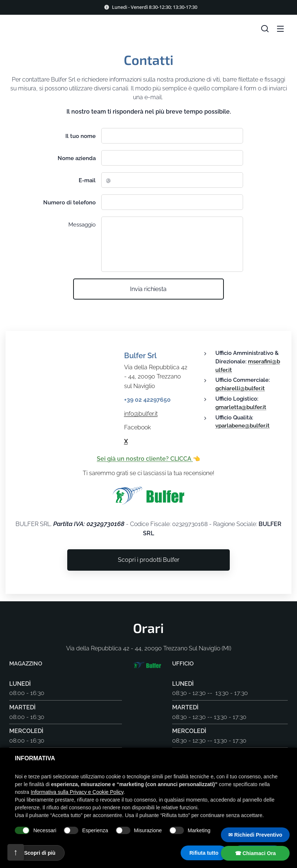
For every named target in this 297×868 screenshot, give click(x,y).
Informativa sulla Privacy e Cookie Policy (77, 792)
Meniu (280, 29)
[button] (265, 28)
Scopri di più (40, 853)
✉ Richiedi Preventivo (255, 835)
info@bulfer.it (141, 414)
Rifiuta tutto (204, 853)
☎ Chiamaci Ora (255, 853)
